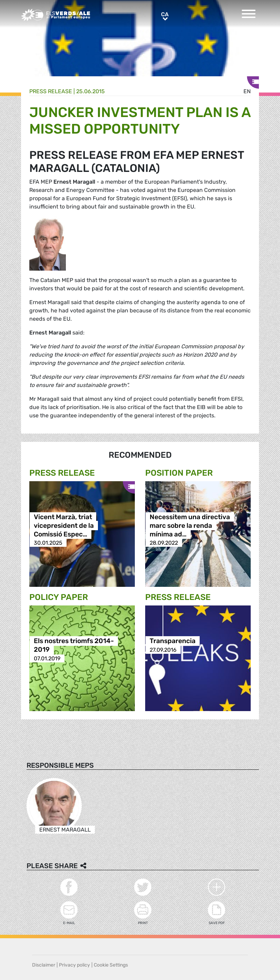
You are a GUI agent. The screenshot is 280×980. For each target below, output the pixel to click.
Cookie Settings (111, 965)
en (247, 91)
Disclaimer (44, 965)
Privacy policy (74, 965)
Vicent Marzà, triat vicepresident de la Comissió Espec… (64, 526)
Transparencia (173, 641)
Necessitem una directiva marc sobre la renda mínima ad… (190, 526)
